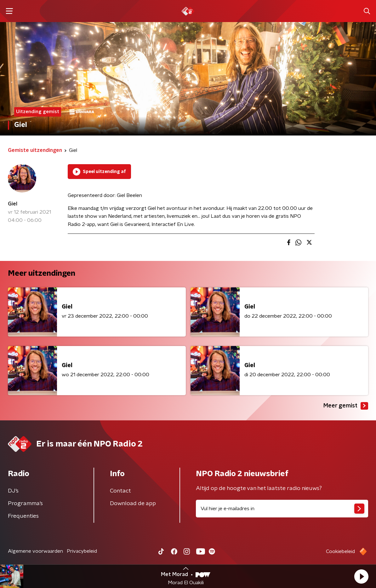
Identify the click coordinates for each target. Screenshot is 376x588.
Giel (13, 204)
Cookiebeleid (340, 551)
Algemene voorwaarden (35, 551)
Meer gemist (346, 406)
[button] (361, 576)
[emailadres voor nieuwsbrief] (282, 509)
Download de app (133, 504)
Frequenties (23, 516)
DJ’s (13, 491)
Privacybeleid (82, 551)
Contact (120, 491)
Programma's (25, 504)
